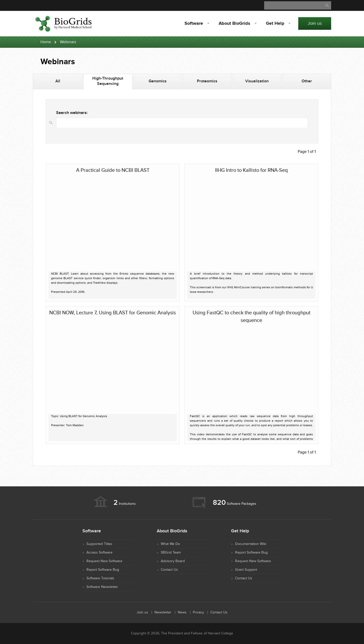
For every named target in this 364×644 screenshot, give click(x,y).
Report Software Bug (103, 570)
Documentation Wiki (251, 544)
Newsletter (163, 612)
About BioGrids (234, 23)
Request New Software (104, 561)
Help (275, 23)
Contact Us (169, 570)
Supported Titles (99, 544)
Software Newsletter (102, 587)
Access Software (99, 553)
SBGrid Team (171, 553)
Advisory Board (173, 561)
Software (194, 23)
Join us (315, 23)
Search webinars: (72, 113)
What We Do (170, 544)
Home (46, 42)
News (182, 612)
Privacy (198, 612)
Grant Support (246, 570)
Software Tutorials (100, 578)
